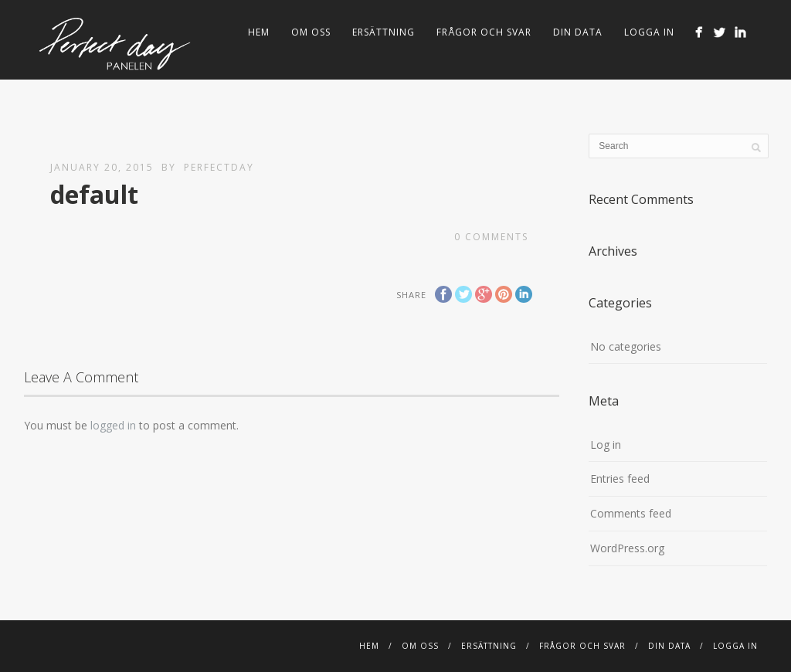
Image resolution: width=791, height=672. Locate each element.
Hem (259, 32)
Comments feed (631, 513)
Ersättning (384, 32)
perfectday (219, 167)
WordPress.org (627, 548)
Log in (606, 445)
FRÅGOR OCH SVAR (484, 32)
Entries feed (620, 479)
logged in (113, 425)
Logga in (649, 32)
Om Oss (311, 32)
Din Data (578, 32)
